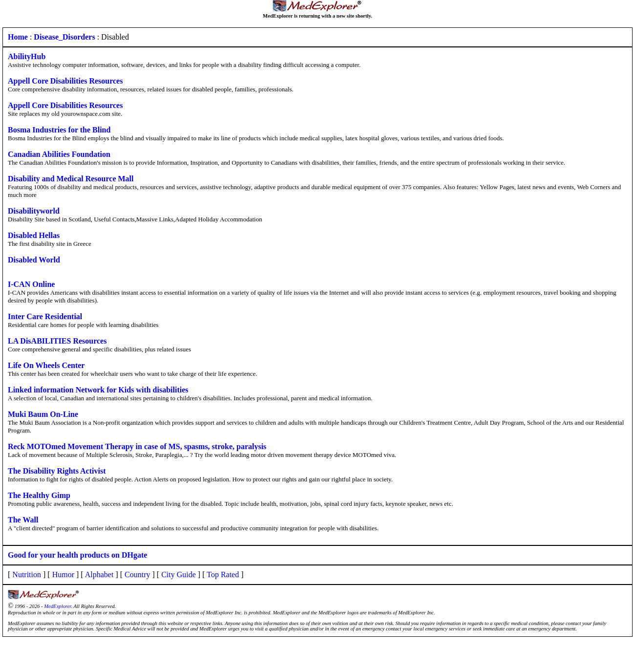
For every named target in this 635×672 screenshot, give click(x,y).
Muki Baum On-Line (43, 414)
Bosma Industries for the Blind (59, 130)
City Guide (179, 574)
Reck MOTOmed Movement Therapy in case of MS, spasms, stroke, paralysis (137, 446)
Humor (63, 574)
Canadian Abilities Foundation (59, 154)
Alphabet (99, 574)
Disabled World (34, 260)
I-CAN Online (31, 284)
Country (137, 574)
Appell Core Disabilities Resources (65, 81)
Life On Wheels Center (46, 365)
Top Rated (223, 574)
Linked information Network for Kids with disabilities (98, 390)
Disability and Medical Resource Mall (71, 179)
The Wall (23, 520)
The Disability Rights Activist (57, 471)
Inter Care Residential (45, 316)
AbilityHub (27, 56)
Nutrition (27, 574)
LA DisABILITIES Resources (57, 341)
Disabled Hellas (34, 235)
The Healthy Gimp (39, 495)
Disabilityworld (34, 211)
